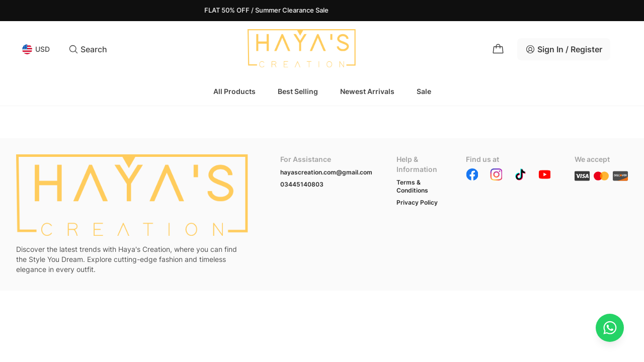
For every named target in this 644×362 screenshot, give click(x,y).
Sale (424, 91)
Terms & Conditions (412, 186)
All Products (234, 91)
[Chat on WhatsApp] (610, 328)
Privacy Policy (417, 202)
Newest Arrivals (367, 91)
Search (88, 49)
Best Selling (298, 91)
